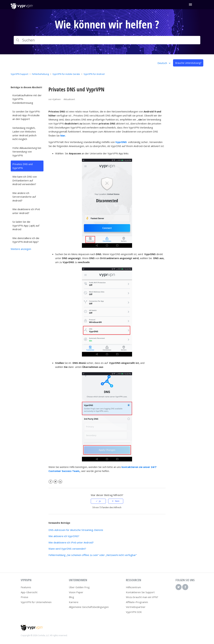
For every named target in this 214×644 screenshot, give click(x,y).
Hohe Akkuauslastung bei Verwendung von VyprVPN (27, 152)
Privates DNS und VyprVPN (22, 166)
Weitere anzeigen (21, 249)
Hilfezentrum (133, 587)
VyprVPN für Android (94, 74)
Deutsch (163, 63)
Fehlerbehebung (40, 74)
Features (26, 587)
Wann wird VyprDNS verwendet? (67, 549)
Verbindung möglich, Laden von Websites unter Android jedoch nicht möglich (24, 133)
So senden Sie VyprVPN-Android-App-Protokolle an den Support (26, 115)
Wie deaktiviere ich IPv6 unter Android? (26, 211)
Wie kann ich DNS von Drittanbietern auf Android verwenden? (25, 180)
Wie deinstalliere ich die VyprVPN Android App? (26, 240)
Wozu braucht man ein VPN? (142, 597)
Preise (24, 597)
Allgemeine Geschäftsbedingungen (89, 607)
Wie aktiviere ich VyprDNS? (64, 536)
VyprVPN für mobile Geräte (66, 74)
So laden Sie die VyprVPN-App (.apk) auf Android (26, 225)
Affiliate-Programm (137, 602)
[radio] (98, 501)
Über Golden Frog (79, 587)
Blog (71, 597)
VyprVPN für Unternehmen (36, 602)
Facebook (51, 482)
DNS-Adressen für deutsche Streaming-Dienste (76, 530)
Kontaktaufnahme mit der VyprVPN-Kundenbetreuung (27, 99)
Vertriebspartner (136, 607)
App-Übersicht (29, 592)
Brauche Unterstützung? (188, 63)
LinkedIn (60, 482)
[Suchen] (107, 40)
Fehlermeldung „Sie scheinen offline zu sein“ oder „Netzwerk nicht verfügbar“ (93, 555)
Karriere (74, 602)
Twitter (55, 482)
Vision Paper (76, 592)
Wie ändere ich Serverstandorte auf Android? (24, 197)
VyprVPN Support (19, 74)
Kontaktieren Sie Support (140, 592)
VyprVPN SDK (134, 612)
